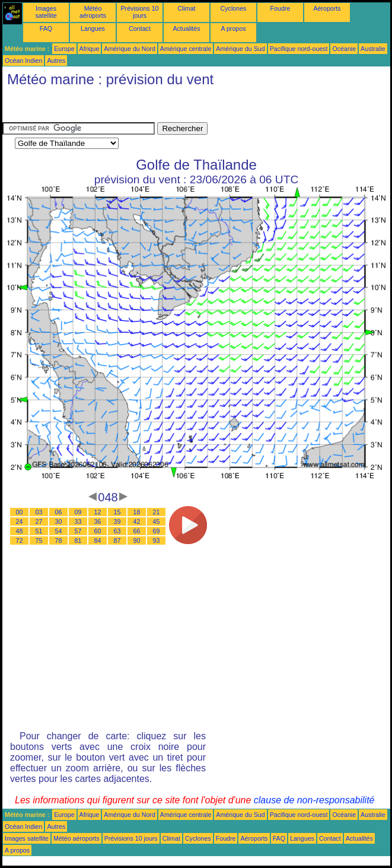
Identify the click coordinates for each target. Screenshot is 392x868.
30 (59, 522)
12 (98, 512)
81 (78, 540)
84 (98, 540)
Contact (140, 28)
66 (137, 531)
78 (59, 540)
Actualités (186, 28)
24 (20, 522)
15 (117, 512)
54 (59, 531)
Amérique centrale (186, 49)
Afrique (90, 49)
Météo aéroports (93, 12)
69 (157, 531)
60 (98, 531)
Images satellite (46, 12)
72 (20, 540)
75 (39, 540)
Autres (56, 61)
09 (78, 512)
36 (98, 522)
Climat (186, 8)
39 (117, 522)
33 (78, 522)
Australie (373, 49)
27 (39, 522)
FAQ (46, 28)
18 (137, 512)
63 (117, 531)
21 (157, 512)
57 (78, 531)
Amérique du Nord (129, 49)
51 (39, 531)
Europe (64, 49)
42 (137, 522)
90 (137, 540)
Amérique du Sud (240, 49)
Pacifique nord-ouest (299, 49)
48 (20, 531)
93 (157, 540)
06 (59, 512)
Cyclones (234, 8)
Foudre (281, 8)
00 (20, 512)
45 (157, 522)
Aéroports (327, 8)
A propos (233, 28)
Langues (93, 28)
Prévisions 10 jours (140, 12)
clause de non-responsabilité (314, 800)
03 (39, 512)
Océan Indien (23, 61)
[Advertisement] (97, 107)
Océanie (344, 49)
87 (117, 540)
